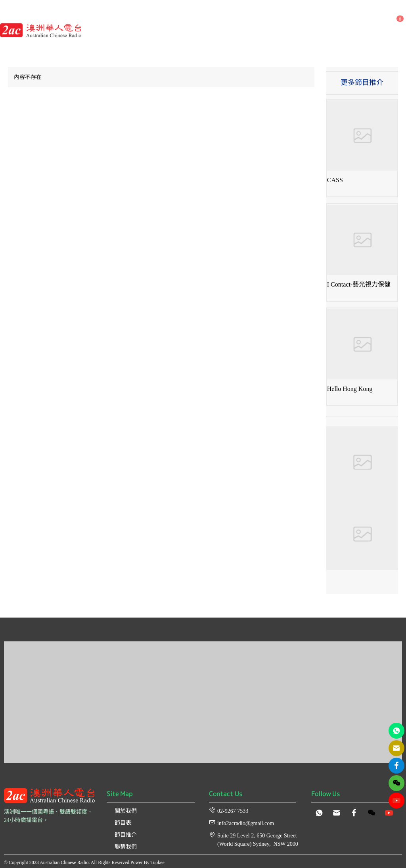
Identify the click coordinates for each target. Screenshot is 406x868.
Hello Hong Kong (350, 389)
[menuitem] (111, 15)
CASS (335, 180)
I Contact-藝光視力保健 (359, 284)
